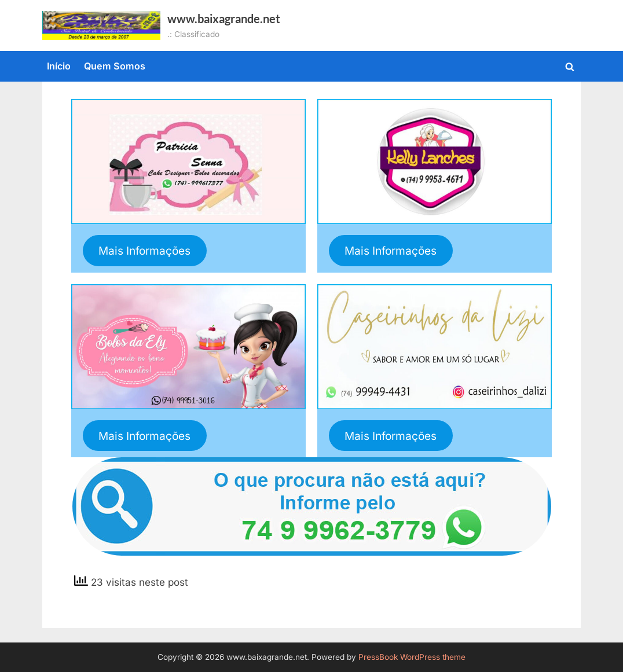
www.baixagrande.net (224, 19)
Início (59, 66)
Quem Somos (115, 66)
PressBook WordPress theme (412, 657)
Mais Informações (144, 251)
